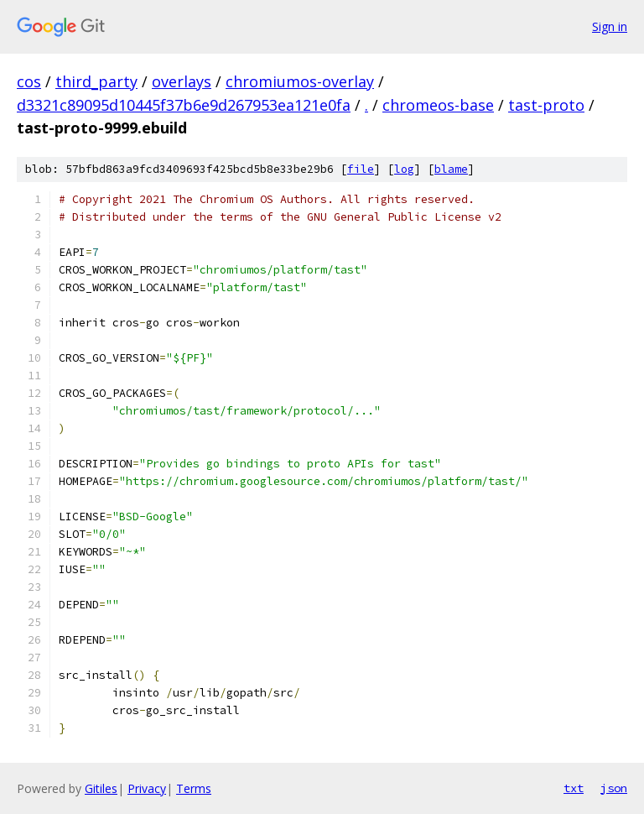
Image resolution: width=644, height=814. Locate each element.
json (614, 788)
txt (574, 788)
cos (29, 81)
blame (451, 169)
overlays (182, 81)
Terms (194, 788)
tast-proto (546, 105)
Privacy (147, 788)
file (361, 169)
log (404, 169)
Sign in (610, 26)
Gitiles (101, 788)
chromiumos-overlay (300, 81)
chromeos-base (438, 105)
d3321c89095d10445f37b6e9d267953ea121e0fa (184, 105)
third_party (96, 81)
